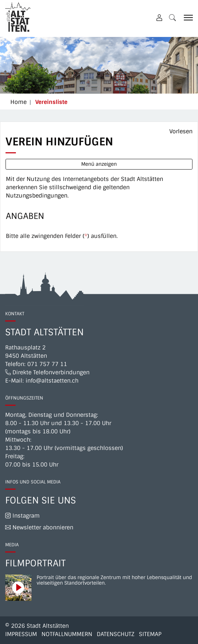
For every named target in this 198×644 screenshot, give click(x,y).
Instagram (22, 516)
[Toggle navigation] (186, 17)
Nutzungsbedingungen (37, 196)
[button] (172, 17)
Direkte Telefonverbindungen (47, 372)
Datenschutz (116, 634)
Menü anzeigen (99, 164)
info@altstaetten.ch (52, 381)
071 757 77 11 (47, 364)
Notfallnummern (67, 634)
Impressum (21, 634)
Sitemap (150, 634)
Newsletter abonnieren (39, 527)
